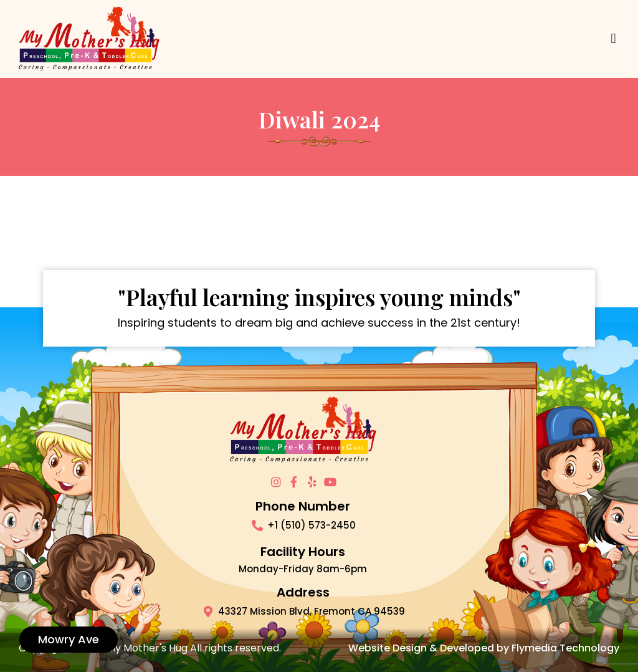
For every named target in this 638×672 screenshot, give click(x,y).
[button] (613, 39)
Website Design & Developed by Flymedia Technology (484, 648)
